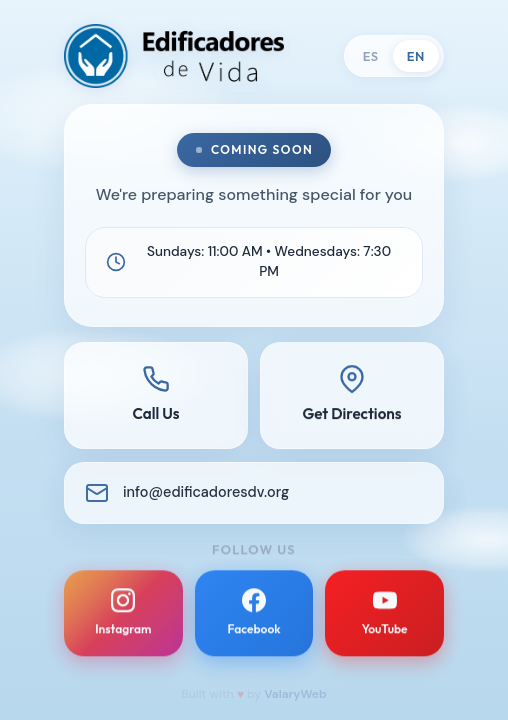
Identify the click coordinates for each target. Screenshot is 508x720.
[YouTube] (384, 620)
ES (371, 56)
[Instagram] (123, 620)
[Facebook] (254, 620)
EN (416, 56)
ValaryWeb (295, 694)
